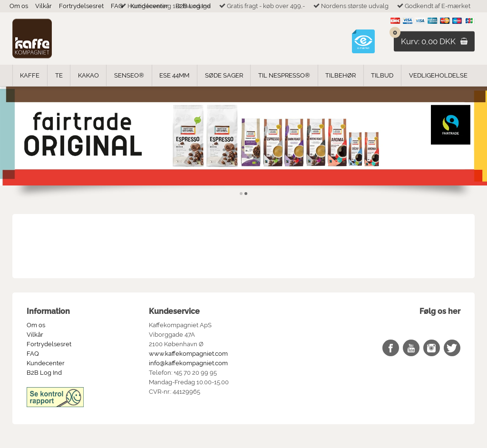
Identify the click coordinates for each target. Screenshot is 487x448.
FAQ (117, 6)
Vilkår (44, 6)
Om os (19, 6)
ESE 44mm (174, 75)
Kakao (88, 75)
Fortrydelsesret (81, 6)
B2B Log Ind (193, 6)
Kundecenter (149, 6)
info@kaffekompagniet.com (188, 363)
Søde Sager (224, 75)
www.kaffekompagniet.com (188, 354)
